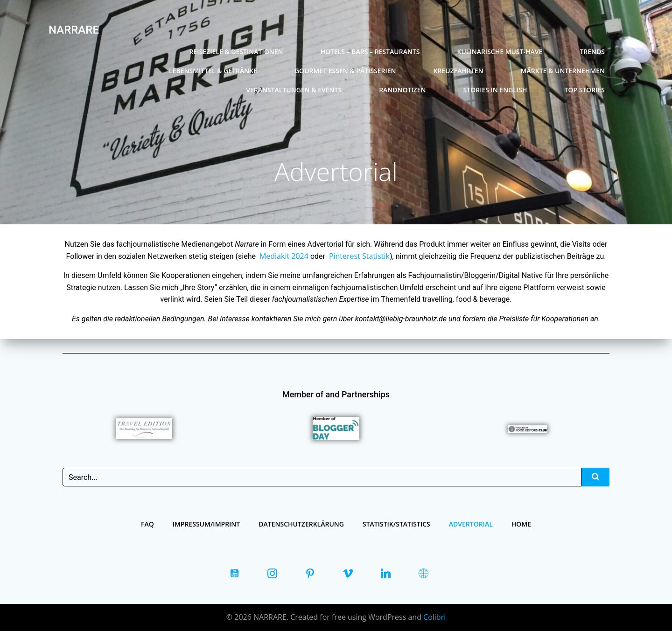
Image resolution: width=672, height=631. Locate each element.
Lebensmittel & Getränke (213, 71)
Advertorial (471, 524)
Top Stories (584, 90)
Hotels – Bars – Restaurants (370, 52)
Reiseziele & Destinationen (236, 52)
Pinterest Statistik (359, 256)
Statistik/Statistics (396, 524)
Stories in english (495, 90)
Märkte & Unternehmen (563, 71)
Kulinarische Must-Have (500, 52)
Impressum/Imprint (206, 524)
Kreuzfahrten (458, 71)
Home (521, 524)
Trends (592, 52)
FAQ (147, 524)
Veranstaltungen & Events (294, 90)
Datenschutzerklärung (301, 524)
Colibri (434, 617)
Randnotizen (402, 90)
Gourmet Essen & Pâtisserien (345, 71)
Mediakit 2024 (284, 256)
